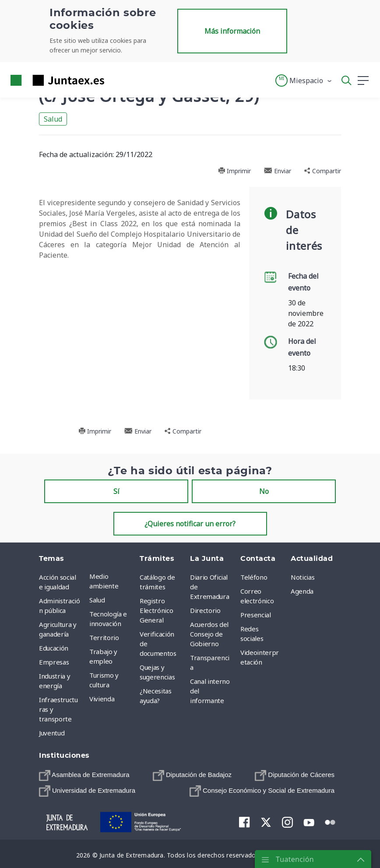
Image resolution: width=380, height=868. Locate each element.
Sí (116, 491)
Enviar (278, 171)
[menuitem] (84, 775)
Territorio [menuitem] (104, 637)
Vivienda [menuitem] (102, 699)
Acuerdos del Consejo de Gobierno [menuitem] (209, 634)
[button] (304, 80)
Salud (53, 119)
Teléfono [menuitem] (254, 577)
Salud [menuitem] (97, 600)
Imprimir (234, 171)
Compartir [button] (323, 171)
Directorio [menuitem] (205, 610)
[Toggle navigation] (116, 80)
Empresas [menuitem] (54, 662)
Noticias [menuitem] (303, 577)
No (264, 491)
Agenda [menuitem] (302, 591)
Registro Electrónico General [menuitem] (156, 610)
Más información (232, 31)
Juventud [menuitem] (52, 733)
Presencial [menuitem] (256, 615)
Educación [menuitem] (54, 648)
